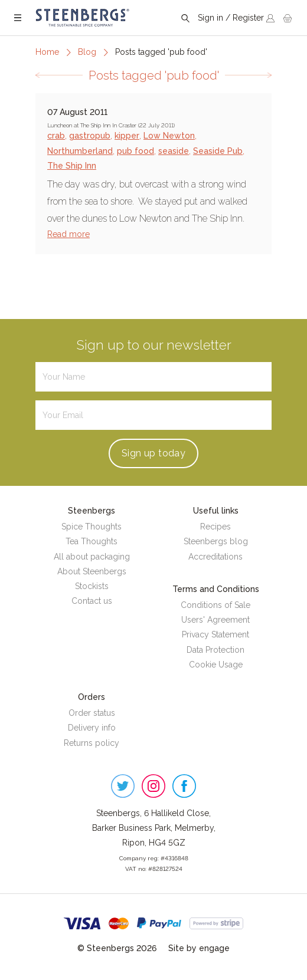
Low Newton (169, 136)
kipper (127, 136)
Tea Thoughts (92, 541)
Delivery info (92, 728)
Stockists (92, 586)
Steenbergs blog (216, 541)
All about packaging (92, 557)
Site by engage (199, 948)
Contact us (92, 601)
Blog (87, 52)
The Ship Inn (72, 166)
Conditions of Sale (215, 605)
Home (47, 52)
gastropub (90, 136)
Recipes (215, 527)
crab (56, 136)
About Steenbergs (92, 571)
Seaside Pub (218, 151)
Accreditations (215, 557)
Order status (92, 713)
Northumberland (80, 151)
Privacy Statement (215, 634)
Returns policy (92, 743)
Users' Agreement (215, 620)
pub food (135, 151)
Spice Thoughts (92, 527)
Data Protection (215, 650)
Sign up (153, 453)
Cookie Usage (216, 665)
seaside (174, 151)
